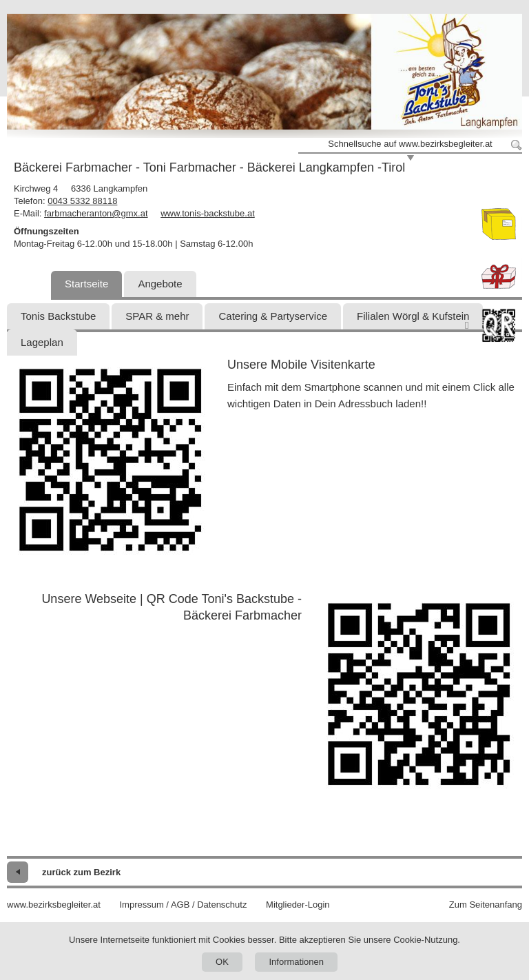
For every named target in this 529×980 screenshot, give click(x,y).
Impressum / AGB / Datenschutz (183, 905)
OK (222, 962)
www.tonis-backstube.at (208, 213)
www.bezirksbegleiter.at (54, 905)
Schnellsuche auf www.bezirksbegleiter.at (410, 144)
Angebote (160, 284)
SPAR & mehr (157, 316)
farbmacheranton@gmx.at (96, 213)
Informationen (296, 962)
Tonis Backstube (58, 316)
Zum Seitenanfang (486, 905)
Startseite (86, 284)
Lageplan (42, 342)
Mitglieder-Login (298, 905)
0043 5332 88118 (82, 201)
